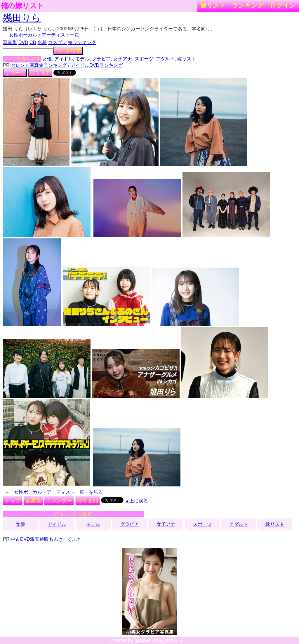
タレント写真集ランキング (39, 65)
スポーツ (144, 59)
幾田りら (22, 18)
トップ (13, 501)
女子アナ (123, 59)
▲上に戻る (137, 501)
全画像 (33, 501)
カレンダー (59, 501)
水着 (42, 42)
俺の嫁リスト (22, 6)
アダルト (165, 59)
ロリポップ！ (173, 640)
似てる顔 (40, 73)
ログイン (283, 5)
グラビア (101, 59)
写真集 (10, 42)
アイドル (64, 59)
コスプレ (58, 42)
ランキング (248, 5)
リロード (15, 73)
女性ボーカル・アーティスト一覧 (44, 35)
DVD (23, 42)
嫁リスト (213, 5)
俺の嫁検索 (68, 51)
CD (33, 42)
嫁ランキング (82, 42)
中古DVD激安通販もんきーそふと (46, 539)
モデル (82, 59)
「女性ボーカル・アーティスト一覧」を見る (56, 492)
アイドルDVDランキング (97, 65)
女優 (47, 59)
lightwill (143, 640)
